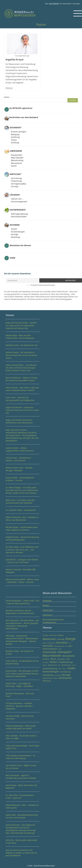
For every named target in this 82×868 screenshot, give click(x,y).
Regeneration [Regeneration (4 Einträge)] (53, 665)
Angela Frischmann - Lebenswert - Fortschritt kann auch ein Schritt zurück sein (23, 411)
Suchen (7, 97)
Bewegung (15, 134)
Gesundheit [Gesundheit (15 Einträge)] (62, 642)
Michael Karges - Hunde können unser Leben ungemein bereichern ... (23, 530)
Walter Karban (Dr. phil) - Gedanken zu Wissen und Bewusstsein (23, 520)
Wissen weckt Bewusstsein (57, 593)
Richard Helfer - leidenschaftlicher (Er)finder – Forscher (23, 480)
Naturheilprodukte (19, 217)
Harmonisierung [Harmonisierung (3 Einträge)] (59, 646)
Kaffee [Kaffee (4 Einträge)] (70, 646)
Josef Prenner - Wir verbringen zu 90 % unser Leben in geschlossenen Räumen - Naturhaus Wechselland (23, 675)
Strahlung (15, 143)
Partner (14, 229)
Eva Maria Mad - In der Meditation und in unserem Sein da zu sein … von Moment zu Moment (23, 551)
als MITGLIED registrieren (21, 108)
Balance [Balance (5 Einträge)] (61, 635)
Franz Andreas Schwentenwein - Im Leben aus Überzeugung (23, 758)
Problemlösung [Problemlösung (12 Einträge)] (65, 662)
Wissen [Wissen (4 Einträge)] (55, 678)
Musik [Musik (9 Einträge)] (53, 659)
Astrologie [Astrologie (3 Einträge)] (46, 635)
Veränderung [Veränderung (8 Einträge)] (48, 675)
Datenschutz (48, 610)
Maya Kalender (17, 158)
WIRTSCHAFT (15, 174)
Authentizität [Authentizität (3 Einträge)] (53, 635)
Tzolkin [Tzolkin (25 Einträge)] (71, 668)
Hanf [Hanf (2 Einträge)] (70, 643)
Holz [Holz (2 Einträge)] (66, 646)
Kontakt (46, 605)
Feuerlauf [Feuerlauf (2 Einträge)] (45, 643)
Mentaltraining (17, 160)
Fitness (14, 140)
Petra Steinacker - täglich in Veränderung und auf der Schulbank (23, 778)
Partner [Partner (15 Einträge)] (53, 662)
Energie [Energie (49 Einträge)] (71, 639)
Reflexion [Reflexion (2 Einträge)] (45, 665)
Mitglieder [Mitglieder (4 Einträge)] (46, 659)
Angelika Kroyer (15, 60)
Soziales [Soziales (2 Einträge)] (74, 665)
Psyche (14, 166)
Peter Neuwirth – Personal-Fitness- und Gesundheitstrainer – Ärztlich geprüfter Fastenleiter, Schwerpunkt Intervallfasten (23, 626)
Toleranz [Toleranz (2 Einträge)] (64, 669)
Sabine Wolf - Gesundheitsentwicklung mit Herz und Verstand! (23, 817)
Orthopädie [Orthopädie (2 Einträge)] (45, 662)
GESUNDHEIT (16, 128)
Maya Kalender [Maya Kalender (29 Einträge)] (52, 655)
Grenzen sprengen (18, 132)
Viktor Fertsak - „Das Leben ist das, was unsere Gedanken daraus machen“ (23, 390)
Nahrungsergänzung (19, 214)
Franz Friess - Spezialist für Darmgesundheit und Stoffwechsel (23, 400)
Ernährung (15, 137)
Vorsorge (15, 186)
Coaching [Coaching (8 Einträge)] (61, 639)
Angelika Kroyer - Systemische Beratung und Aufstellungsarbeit (23, 539)
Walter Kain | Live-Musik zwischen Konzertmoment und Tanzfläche (23, 503)
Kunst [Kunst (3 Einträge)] (60, 649)
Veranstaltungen (18, 232)
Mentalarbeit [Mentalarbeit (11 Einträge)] (68, 656)
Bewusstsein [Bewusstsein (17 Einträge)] (49, 639)
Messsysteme (16, 163)
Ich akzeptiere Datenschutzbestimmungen (43, 285)
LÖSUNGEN (15, 195)
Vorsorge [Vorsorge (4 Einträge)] (57, 675)
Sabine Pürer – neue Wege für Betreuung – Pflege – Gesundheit (23, 686)
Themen (47, 627)
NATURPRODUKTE (18, 210)
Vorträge (15, 234)
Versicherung (16, 178)
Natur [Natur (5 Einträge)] (68, 659)
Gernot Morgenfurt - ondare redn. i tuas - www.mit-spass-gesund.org (23, 603)
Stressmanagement (19, 202)
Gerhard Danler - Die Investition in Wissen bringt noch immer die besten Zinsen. (23, 356)
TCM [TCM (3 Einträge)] (60, 668)
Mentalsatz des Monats (20, 245)
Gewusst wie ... (17, 199)
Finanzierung (16, 181)
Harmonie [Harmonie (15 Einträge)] (48, 646)
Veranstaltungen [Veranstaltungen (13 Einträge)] (51, 671)
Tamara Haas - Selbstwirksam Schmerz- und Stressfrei (23, 460)
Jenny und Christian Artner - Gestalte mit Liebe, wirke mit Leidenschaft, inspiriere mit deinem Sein (21, 325)
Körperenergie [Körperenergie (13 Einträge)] (49, 652)
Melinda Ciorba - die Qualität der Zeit (23, 346)
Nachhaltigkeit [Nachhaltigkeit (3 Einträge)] (61, 659)
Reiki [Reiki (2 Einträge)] (59, 665)
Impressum (47, 615)
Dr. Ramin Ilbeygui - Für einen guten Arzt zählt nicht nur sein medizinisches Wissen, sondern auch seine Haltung (22, 490)
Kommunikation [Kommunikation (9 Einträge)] (50, 649)
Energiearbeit (16, 155)
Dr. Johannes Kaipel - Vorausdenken (21, 510)
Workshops (16, 237)
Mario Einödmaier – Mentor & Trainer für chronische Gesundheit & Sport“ (23, 380)
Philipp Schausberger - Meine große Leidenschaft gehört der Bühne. (23, 728)
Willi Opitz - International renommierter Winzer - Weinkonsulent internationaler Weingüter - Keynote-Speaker (23, 641)
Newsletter (47, 600)
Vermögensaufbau (19, 184)
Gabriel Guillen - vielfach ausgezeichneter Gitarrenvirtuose (23, 450)
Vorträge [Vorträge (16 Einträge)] (66, 675)
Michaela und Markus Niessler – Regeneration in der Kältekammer (23, 613)
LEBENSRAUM (16, 151)
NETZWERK (54, 4)
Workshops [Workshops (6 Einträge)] (47, 681)
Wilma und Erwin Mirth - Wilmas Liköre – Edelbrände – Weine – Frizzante (23, 582)
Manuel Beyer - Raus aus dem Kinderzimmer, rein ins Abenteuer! (23, 338)
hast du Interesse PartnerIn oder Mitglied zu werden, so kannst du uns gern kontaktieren (21, 853)
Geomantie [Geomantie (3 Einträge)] (51, 643)
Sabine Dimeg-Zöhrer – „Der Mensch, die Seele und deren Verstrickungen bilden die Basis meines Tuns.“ (23, 369)
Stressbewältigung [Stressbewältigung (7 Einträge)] (50, 668)
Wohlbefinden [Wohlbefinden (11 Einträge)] (65, 678)
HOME (12, 258)
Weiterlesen (9, 88)
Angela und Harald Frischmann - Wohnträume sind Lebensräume (23, 422)
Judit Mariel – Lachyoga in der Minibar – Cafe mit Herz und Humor (23, 562)
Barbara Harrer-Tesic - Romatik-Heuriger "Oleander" (23, 470)
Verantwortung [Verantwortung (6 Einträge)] (65, 672)
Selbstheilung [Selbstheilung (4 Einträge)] (66, 665)
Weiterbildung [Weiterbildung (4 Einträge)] (47, 678)
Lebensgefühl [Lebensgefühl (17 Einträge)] (64, 652)
